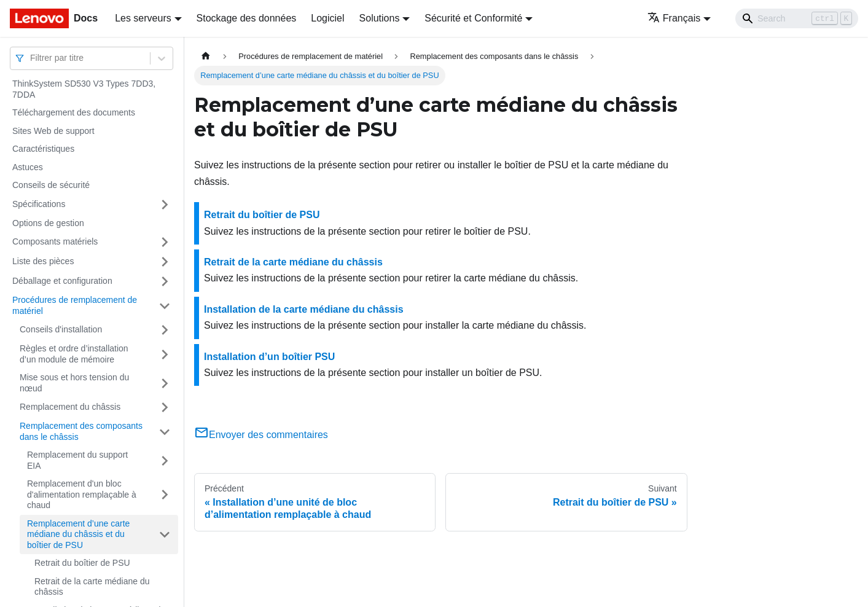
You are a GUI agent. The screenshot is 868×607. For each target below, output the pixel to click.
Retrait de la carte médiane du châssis (92, 587)
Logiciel (327, 18)
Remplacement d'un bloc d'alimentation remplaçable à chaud (82, 494)
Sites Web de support (53, 131)
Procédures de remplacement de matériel (75, 305)
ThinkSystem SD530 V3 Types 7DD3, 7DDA (84, 89)
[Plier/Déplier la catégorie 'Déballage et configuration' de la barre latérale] (165, 281)
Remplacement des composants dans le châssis (81, 431)
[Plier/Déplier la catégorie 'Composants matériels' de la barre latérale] (165, 242)
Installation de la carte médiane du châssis (304, 309)
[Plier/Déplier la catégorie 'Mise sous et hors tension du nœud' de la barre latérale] (165, 383)
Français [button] (674, 18)
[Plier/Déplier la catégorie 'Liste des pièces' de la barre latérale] (165, 262)
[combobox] (31, 58)
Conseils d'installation (61, 329)
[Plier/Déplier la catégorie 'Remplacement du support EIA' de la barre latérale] (165, 460)
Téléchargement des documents (74, 112)
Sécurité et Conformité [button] (473, 18)
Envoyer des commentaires (261, 435)
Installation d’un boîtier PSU (269, 357)
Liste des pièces (43, 261)
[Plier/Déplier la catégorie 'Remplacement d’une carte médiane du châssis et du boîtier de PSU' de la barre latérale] (165, 535)
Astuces (28, 167)
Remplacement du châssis (70, 407)
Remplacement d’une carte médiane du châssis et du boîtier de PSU (78, 534)
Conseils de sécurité (51, 185)
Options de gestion (48, 223)
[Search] (797, 18)
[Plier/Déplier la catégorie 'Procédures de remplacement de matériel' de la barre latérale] (165, 306)
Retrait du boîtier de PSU (82, 563)
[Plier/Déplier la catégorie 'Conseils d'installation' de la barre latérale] (165, 330)
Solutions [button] (380, 18)
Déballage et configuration (62, 281)
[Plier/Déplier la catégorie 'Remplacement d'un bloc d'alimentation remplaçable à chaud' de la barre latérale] (165, 495)
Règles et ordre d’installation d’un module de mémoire (74, 354)
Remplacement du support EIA (77, 460)
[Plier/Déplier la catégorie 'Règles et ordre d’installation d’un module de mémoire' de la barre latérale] (165, 354)
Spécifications (39, 204)
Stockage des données (247, 18)
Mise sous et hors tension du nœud (74, 383)
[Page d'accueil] (206, 56)
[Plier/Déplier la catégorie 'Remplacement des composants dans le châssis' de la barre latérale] (165, 432)
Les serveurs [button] (143, 18)
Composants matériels (55, 241)
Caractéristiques (43, 149)
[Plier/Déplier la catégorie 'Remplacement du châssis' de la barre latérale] (165, 407)
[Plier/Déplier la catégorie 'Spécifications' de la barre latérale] (165, 205)
